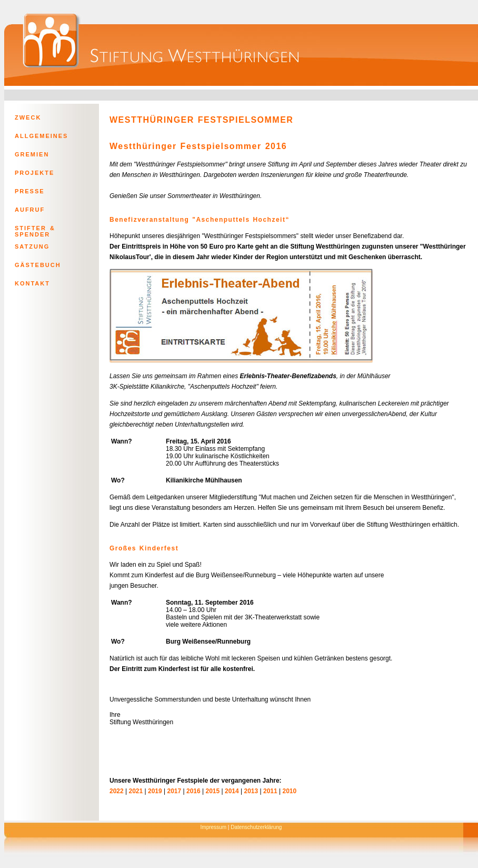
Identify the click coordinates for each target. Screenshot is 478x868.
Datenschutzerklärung (256, 827)
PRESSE (30, 191)
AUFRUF (30, 210)
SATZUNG (32, 246)
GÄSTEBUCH (38, 265)
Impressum (213, 827)
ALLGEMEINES (41, 136)
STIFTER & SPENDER (35, 230)
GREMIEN (32, 154)
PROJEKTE (34, 173)
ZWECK (28, 117)
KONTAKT (32, 283)
